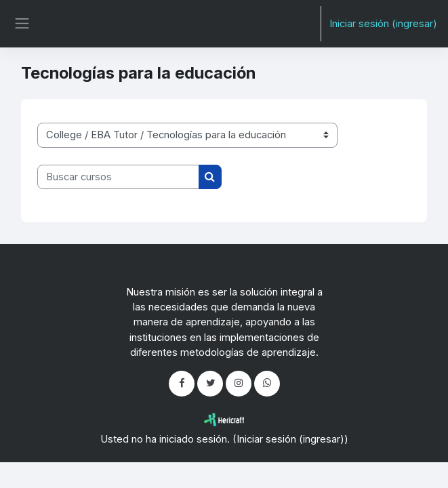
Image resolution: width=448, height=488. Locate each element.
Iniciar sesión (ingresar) (383, 24)
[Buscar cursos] (118, 177)
